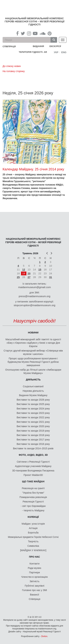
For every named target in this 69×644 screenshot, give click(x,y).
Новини (33, 333)
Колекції (33, 517)
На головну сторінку (14, 71)
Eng (64, 52)
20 (29, 273)
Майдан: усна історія (33, 524)
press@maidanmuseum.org (34, 296)
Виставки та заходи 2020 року (33, 426)
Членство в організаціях (35, 577)
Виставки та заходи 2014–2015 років (33, 448)
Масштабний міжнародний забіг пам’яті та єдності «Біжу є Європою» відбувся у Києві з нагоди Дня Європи (33, 343)
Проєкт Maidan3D (33, 475)
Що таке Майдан (33, 481)
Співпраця (34, 599)
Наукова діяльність (33, 391)
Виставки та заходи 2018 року (33, 435)
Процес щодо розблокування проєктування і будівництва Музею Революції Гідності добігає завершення (33, 362)
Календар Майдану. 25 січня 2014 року (33, 169)
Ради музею (35, 568)
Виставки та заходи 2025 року (33, 404)
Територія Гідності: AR (33, 52)
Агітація (33, 528)
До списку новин (12, 66)
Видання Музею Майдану (33, 395)
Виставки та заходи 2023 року (33, 413)
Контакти (34, 564)
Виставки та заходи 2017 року (33, 440)
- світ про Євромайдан (33, 506)
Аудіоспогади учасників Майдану (33, 466)
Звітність (34, 581)
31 (51, 277)
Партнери (34, 572)
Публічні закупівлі (34, 586)
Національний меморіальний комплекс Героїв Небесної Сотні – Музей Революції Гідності (34, 21)
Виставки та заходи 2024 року (33, 409)
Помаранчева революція (33, 497)
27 (29, 277)
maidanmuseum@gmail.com (34, 287)
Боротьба (33, 533)
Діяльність (33, 380)
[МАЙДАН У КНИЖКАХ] (33, 550)
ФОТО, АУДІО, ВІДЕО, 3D (33, 455)
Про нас (35, 557)
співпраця (9, 46)
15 (40, 269)
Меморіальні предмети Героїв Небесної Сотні (33, 537)
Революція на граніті (33, 488)
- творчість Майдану (33, 510)
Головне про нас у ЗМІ (34, 590)
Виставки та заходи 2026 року (33, 400)
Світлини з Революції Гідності (33, 462)
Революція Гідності (33, 502)
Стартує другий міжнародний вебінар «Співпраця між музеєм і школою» (33, 352)
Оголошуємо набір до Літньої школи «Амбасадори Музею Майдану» (33, 371)
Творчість (33, 541)
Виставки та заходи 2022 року (33, 417)
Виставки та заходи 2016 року (33, 444)
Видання (38, 46)
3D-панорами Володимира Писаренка (33, 471)
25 (18, 277)
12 (24, 269)
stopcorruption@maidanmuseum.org (34, 305)
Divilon (44, 636)
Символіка (33, 546)
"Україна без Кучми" (33, 493)
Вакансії (34, 595)
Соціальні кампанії (33, 386)
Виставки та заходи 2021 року (33, 422)
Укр (56, 52)
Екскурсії (55, 46)
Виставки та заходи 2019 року (33, 431)
